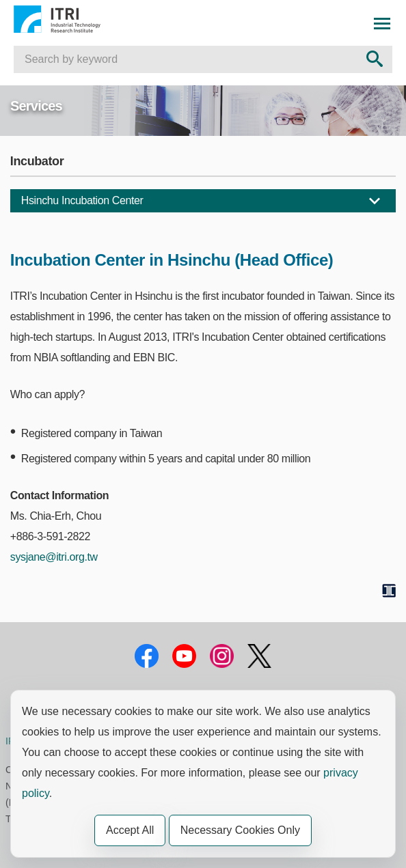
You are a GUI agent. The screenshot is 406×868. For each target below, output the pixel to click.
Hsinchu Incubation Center (82, 200)
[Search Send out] (374, 59)
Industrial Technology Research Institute (72, 19)
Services (36, 106)
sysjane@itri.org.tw (54, 557)
